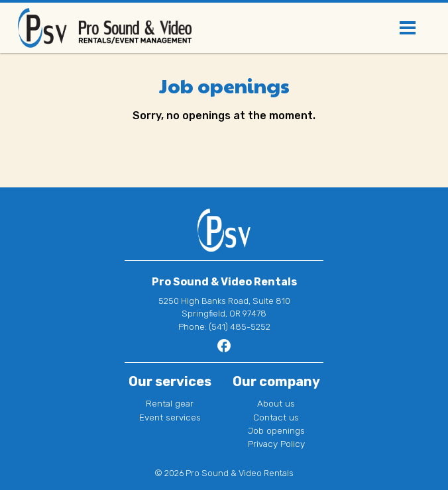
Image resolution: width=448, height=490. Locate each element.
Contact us (276, 417)
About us (276, 403)
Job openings (276, 430)
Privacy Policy (276, 444)
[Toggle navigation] (408, 28)
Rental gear (170, 403)
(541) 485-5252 (240, 327)
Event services (170, 417)
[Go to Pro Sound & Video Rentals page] (224, 350)
